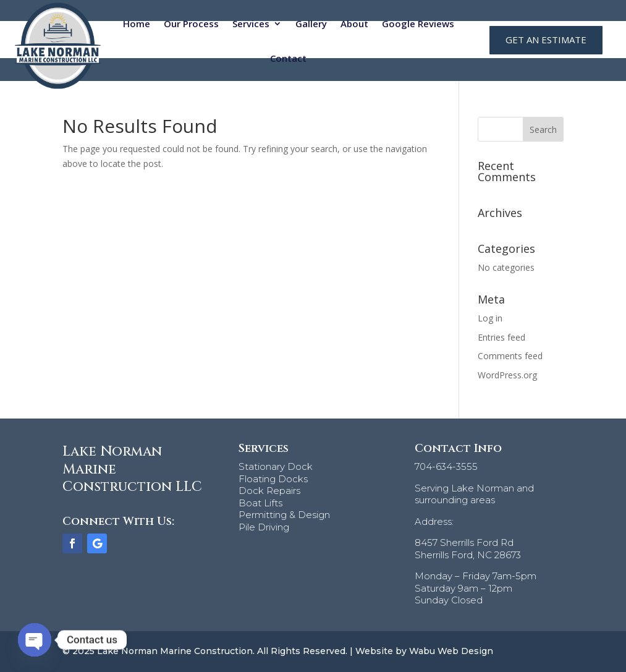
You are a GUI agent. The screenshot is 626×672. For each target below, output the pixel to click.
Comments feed (510, 356)
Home (137, 23)
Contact (288, 58)
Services (251, 23)
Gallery (311, 23)
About (354, 23)
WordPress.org (507, 375)
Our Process (191, 23)
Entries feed (501, 337)
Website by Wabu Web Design (424, 651)
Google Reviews (418, 23)
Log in (490, 318)
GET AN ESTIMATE (546, 40)
